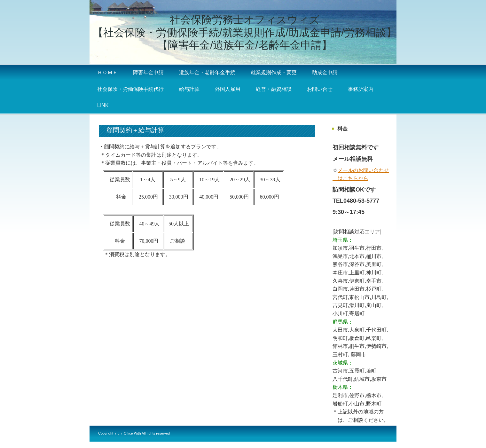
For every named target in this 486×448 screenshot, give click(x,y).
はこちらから (350, 178)
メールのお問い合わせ (363, 170)
